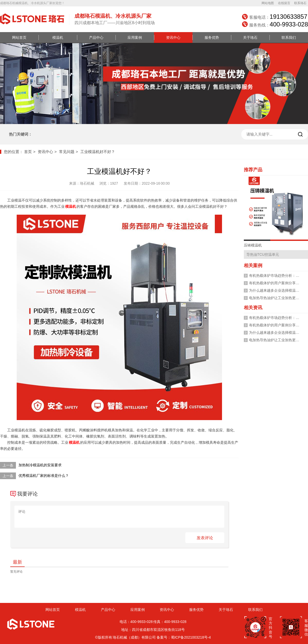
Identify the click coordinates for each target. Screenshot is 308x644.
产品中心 (96, 37)
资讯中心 (173, 37)
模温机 (58, 37)
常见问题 (67, 152)
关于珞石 (250, 37)
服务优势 (212, 37)
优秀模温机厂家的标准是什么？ (44, 476)
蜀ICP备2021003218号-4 (191, 637)
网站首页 (19, 37)
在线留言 (284, 3)
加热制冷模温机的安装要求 (40, 465)
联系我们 (289, 37)
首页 (28, 152)
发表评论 (205, 538)
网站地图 (268, 3)
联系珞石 (300, 3)
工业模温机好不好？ (98, 152)
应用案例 (135, 37)
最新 (17, 562)
